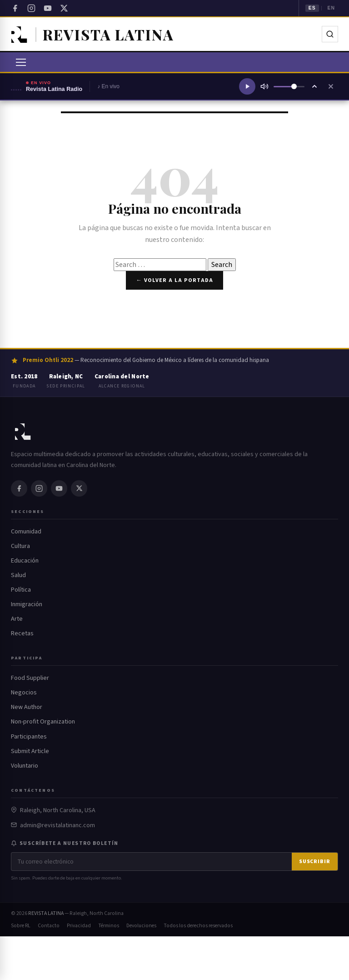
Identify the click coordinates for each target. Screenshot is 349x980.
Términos (109, 926)
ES (312, 8)
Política (21, 590)
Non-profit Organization (43, 722)
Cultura (20, 546)
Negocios (24, 693)
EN (331, 8)
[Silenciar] (264, 86)
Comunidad (26, 532)
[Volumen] (289, 87)
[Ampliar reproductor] (314, 86)
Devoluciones (141, 926)
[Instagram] (31, 8)
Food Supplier (30, 678)
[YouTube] (48, 8)
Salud (18, 575)
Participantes (29, 737)
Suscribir (315, 862)
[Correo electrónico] (152, 862)
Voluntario (25, 766)
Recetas (22, 633)
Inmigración (27, 604)
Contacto (49, 926)
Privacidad (79, 926)
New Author (27, 707)
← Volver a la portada (174, 280)
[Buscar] (330, 34)
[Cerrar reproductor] (331, 86)
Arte (17, 619)
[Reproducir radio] (247, 86)
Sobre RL (21, 926)
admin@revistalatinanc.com (57, 825)
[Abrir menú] (21, 62)
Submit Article (30, 751)
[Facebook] (15, 8)
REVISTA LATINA (46, 913)
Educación (25, 561)
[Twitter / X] (64, 8)
